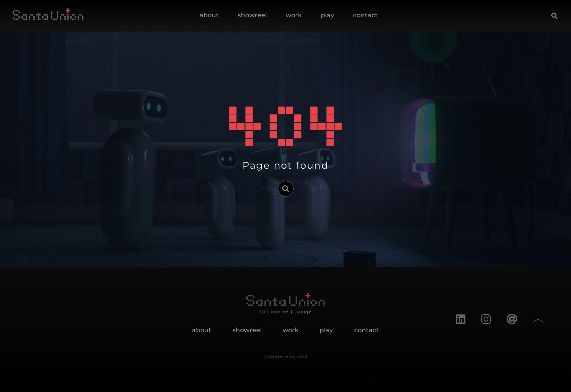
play (327, 15)
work (294, 15)
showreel (252, 15)
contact (365, 15)
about (209, 15)
